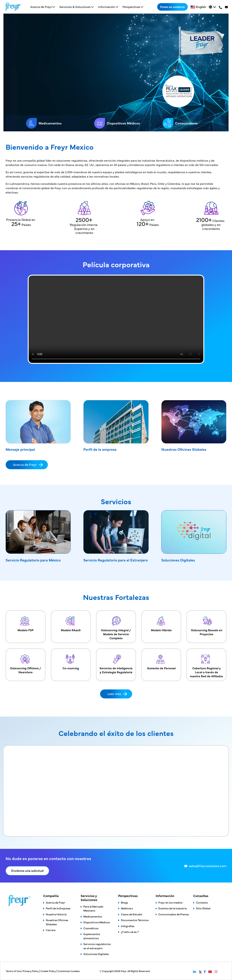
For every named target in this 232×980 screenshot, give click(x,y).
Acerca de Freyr (25, 464)
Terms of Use (14, 971)
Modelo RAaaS (71, 623)
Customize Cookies (69, 971)
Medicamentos (44, 123)
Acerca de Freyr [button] (41, 7)
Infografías (128, 926)
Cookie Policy (48, 971)
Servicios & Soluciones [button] (75, 7)
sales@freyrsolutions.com (208, 866)
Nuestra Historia (56, 914)
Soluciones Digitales (178, 560)
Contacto (202, 902)
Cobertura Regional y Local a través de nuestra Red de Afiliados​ (206, 665)
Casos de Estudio (132, 914)
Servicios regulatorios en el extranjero (97, 946)
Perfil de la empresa (100, 449)
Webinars (127, 908)
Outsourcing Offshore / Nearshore (25, 663)
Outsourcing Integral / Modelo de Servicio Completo (116, 627)
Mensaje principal (20, 449)
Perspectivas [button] (131, 7)
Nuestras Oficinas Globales (184, 449)
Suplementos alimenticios (92, 936)
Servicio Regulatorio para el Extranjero (116, 560)
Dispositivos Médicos (117, 123)
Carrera (51, 930)
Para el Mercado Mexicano (93, 908)
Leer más (114, 694)
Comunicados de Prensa (174, 914)
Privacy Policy (31, 971)
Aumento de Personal (161, 661)
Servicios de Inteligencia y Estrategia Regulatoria (116, 663)
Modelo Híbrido (161, 623)
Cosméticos (91, 928)
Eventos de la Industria (173, 908)
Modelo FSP (26, 623)
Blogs (124, 902)
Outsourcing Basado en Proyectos (207, 625)
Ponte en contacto (172, 7)
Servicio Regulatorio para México (33, 560)
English (201, 7)
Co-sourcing (71, 661)
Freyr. (124, 971)
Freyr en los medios (170, 902)
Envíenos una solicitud (27, 870)
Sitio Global (203, 908)
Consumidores (180, 123)
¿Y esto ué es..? (130, 932)
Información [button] (107, 7)
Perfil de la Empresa (58, 908)
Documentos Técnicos (135, 920)
